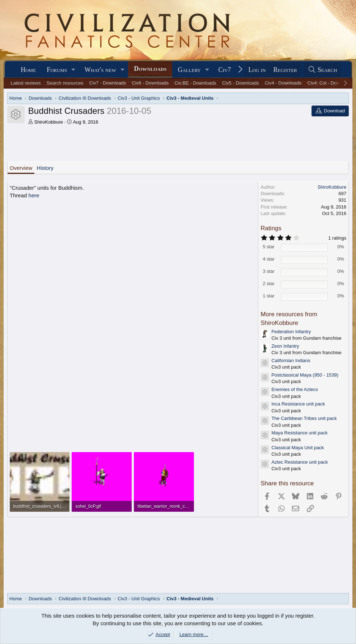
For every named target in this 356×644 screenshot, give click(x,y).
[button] (73, 70)
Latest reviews (26, 83)
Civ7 (224, 70)
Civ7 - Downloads (107, 83)
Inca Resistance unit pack (298, 404)
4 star (269, 259)
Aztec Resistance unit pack (300, 462)
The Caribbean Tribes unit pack (304, 418)
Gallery (189, 70)
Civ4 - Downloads (283, 83)
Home (28, 70)
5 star (269, 247)
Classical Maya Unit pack (298, 448)
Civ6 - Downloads (150, 83)
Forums (57, 70)
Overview (21, 168)
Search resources (65, 83)
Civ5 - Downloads (241, 83)
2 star (269, 284)
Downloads (150, 69)
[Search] (322, 70)
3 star (269, 271)
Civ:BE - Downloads (195, 83)
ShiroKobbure (48, 122)
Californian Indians (291, 360)
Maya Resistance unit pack (299, 433)
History (45, 168)
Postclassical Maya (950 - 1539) (305, 375)
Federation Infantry (291, 332)
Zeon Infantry (285, 346)
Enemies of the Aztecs (295, 389)
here (34, 195)
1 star (269, 296)
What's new (100, 70)
